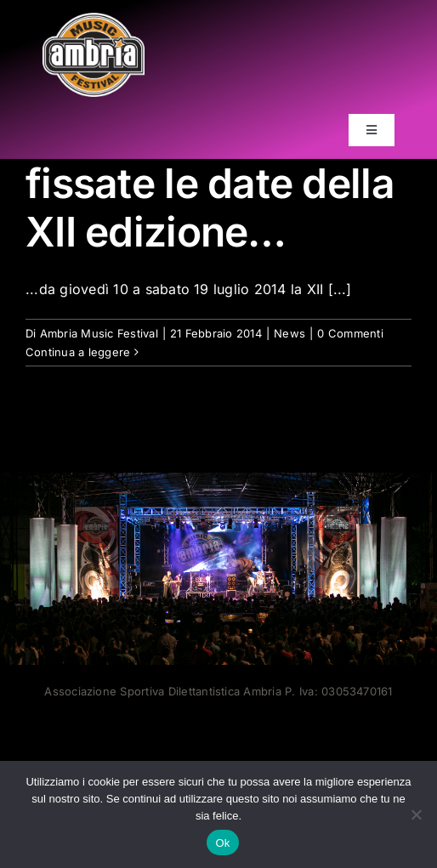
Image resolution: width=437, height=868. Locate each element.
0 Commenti (350, 333)
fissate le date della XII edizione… (210, 208)
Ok (222, 843)
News (289, 333)
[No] (416, 814)
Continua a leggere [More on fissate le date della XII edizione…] (78, 352)
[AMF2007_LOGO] (94, 20)
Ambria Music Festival (99, 333)
